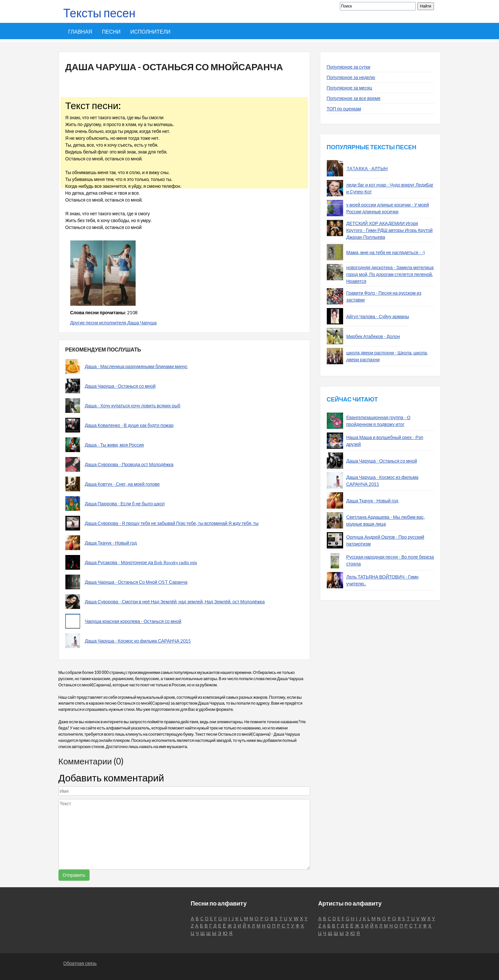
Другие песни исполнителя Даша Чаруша (114, 323)
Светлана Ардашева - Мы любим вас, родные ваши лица (386, 520)
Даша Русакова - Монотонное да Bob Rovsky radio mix (141, 562)
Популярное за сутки (349, 67)
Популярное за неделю (351, 77)
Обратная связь (80, 963)
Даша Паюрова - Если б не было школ (125, 504)
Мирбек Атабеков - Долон (373, 336)
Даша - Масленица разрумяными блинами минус (136, 366)
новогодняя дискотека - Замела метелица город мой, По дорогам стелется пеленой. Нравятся (390, 274)
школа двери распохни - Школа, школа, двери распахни (387, 356)
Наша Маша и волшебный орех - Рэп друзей (385, 441)
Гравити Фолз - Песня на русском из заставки (384, 296)
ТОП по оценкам (344, 109)
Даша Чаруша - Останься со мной (120, 386)
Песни (111, 32)
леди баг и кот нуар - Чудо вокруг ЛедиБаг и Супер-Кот (390, 188)
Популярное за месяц (349, 88)
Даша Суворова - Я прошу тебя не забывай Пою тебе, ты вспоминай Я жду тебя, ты (172, 523)
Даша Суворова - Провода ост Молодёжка (129, 464)
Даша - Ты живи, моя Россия (115, 445)
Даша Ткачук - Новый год (111, 543)
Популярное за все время (354, 98)
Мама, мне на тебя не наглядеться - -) (386, 252)
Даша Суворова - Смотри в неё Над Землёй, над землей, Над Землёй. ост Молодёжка (175, 602)
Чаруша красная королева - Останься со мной (133, 621)
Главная (80, 32)
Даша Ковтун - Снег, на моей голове (122, 484)
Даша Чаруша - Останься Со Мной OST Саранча (136, 582)
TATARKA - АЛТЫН (367, 168)
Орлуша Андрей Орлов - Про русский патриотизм (385, 540)
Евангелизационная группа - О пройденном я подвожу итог (378, 421)
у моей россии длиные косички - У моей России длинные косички (388, 208)
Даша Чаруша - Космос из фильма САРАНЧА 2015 (138, 641)
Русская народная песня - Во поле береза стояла (390, 560)
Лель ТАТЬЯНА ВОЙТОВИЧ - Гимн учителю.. (383, 580)
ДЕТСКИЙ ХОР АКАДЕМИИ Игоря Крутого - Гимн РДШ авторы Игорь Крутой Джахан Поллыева (390, 230)
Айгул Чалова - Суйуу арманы (378, 316)
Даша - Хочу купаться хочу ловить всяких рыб (133, 406)
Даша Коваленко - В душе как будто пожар (129, 425)
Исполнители (150, 32)
